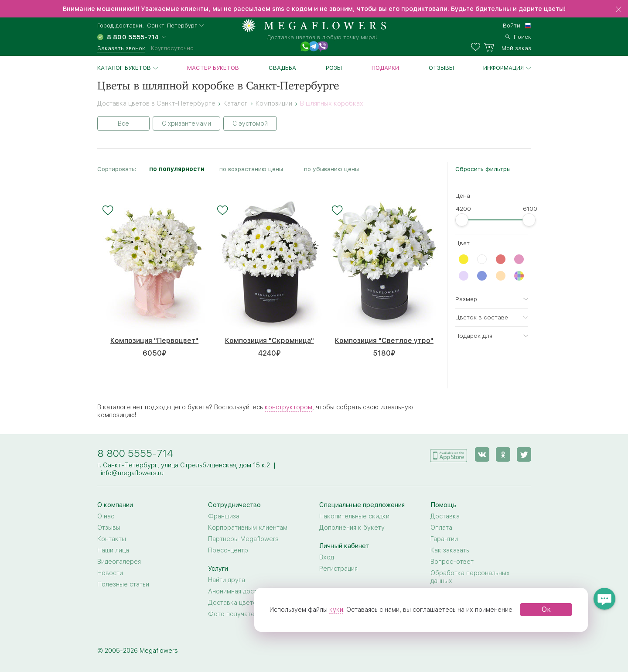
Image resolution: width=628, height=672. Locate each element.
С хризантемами (186, 123)
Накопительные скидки (354, 516)
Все (123, 123)
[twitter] (524, 454)
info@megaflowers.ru (132, 473)
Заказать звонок (121, 48)
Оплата (441, 528)
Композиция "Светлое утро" (384, 341)
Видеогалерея (119, 562)
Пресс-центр (228, 550)
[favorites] (477, 47)
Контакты (112, 539)
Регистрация (338, 569)
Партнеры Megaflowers (243, 539)
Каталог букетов (124, 68)
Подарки (385, 68)
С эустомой (250, 123)
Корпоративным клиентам (248, 528)
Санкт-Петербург (172, 26)
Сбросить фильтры (483, 169)
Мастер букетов (213, 68)
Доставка (445, 516)
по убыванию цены (331, 169)
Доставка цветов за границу (251, 603)
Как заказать (450, 550)
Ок (546, 609)
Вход (327, 557)
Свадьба (282, 68)
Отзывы (441, 68)
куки (336, 610)
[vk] (482, 454)
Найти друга (227, 580)
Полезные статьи (123, 584)
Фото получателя (235, 614)
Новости (110, 573)
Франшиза (224, 516)
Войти (512, 25)
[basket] (507, 47)
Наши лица (113, 550)
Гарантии (444, 539)
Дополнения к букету (352, 528)
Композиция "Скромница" (270, 341)
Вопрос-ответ (452, 562)
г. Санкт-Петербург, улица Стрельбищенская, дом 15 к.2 (184, 465)
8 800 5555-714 (135, 453)
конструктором (288, 407)
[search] (518, 36)
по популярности (177, 169)
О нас (106, 516)
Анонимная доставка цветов (251, 591)
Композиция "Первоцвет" (154, 341)
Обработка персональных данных (470, 577)
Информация (503, 68)
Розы (334, 68)
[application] (449, 454)
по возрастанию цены (251, 169)
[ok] (503, 454)
